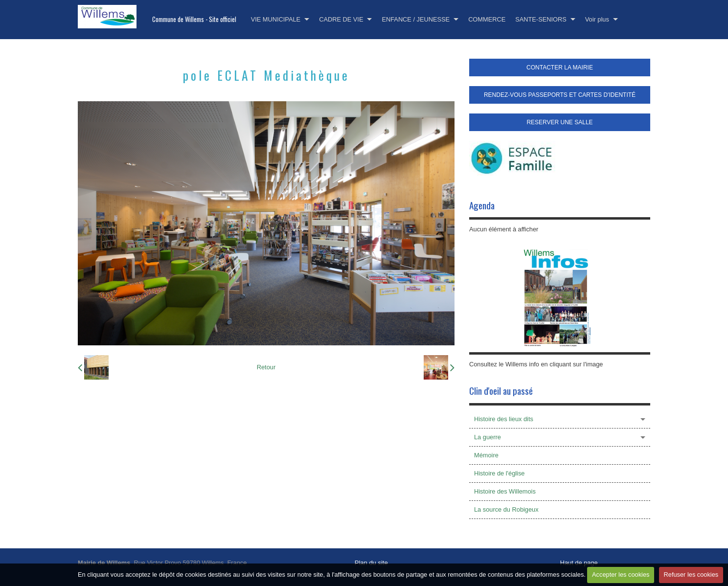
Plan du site (371, 563)
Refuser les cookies (691, 575)
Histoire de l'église (499, 473)
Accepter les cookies (621, 575)
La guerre (488, 437)
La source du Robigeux (506, 509)
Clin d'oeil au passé (501, 391)
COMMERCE (487, 19)
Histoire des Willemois (505, 491)
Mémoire (486, 455)
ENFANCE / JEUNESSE (416, 19)
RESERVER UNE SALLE (559, 122)
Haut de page (579, 563)
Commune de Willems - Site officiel (194, 19)
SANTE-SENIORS (541, 19)
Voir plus (597, 19)
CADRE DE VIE (341, 19)
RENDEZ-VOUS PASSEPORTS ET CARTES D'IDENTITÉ (560, 95)
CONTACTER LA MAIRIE (560, 68)
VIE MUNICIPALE (276, 19)
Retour (266, 367)
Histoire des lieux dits (504, 419)
